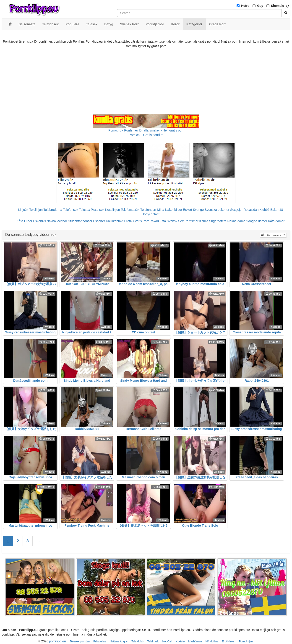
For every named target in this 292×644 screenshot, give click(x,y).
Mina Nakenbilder (170, 210)
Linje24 (23, 210)
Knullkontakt (115, 221)
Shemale (278, 6)
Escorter (99, 221)
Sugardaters (218, 221)
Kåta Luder (25, 221)
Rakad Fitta (158, 221)
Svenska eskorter (217, 210)
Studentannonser (80, 221)
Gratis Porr (141, 221)
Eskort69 (39, 221)
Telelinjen (36, 210)
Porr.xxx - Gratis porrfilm (146, 135)
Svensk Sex (175, 221)
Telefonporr (148, 210)
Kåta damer (276, 221)
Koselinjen (113, 210)
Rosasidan (251, 210)
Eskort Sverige (193, 210)
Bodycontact (150, 214)
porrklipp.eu (58, 641)
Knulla (204, 221)
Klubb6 (265, 210)
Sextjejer (236, 210)
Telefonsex (71, 210)
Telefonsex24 (130, 210)
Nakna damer (237, 221)
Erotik (128, 221)
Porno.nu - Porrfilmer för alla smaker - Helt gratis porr (146, 130)
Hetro (245, 6)
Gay (260, 6)
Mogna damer (257, 221)
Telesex (85, 210)
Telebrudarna (53, 210)
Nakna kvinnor (57, 221)
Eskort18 (277, 210)
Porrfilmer (192, 221)
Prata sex (98, 210)
